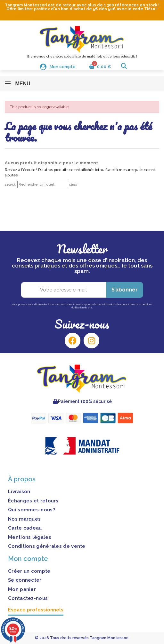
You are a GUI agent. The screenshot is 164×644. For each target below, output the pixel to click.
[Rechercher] (43, 185)
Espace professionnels (36, 610)
